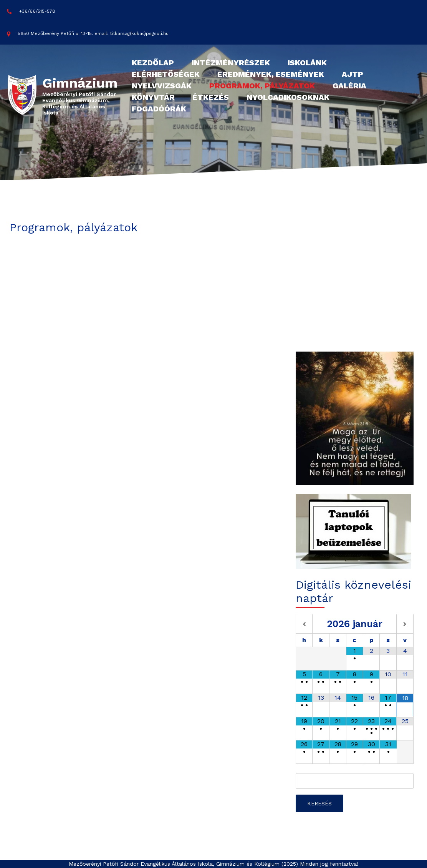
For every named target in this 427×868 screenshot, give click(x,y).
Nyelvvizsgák (162, 86)
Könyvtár (153, 97)
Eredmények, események (271, 74)
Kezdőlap (153, 63)
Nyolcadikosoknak (288, 97)
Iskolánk (307, 63)
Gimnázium (80, 83)
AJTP (353, 74)
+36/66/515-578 (31, 12)
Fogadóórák (159, 109)
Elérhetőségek (166, 74)
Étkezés (211, 97)
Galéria (349, 86)
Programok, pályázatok (262, 86)
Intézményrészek (231, 63)
